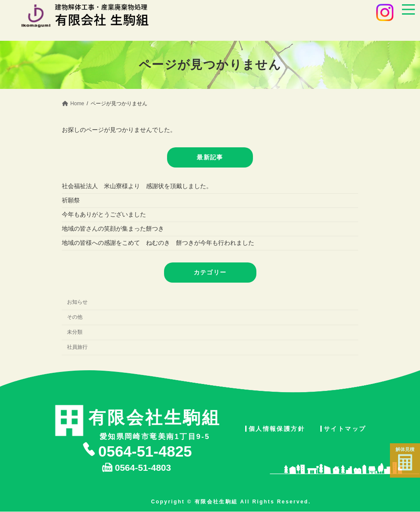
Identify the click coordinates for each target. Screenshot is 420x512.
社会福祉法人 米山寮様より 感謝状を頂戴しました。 (137, 186)
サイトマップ (345, 429)
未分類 (75, 332)
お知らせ (77, 302)
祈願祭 (71, 200)
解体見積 (405, 459)
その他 (75, 317)
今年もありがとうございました (104, 214)
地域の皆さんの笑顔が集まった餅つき (113, 229)
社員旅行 (77, 347)
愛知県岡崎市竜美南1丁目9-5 (155, 423)
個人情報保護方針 (277, 429)
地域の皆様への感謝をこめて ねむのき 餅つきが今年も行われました (158, 243)
